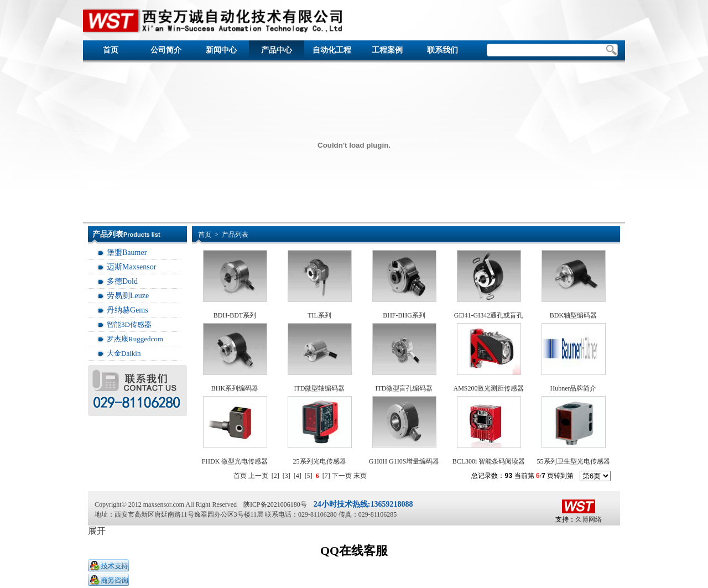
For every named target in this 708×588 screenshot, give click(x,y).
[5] (309, 476)
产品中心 (277, 50)
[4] (298, 476)
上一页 (258, 476)
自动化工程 (332, 50)
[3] (287, 476)
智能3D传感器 (129, 324)
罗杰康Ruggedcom (135, 339)
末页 (360, 476)
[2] (275, 476)
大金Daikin (124, 353)
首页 (111, 50)
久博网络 (589, 519)
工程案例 (387, 50)
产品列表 (235, 235)
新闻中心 (221, 50)
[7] (326, 476)
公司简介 (166, 50)
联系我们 (442, 50)
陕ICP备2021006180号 (275, 504)
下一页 (342, 476)
